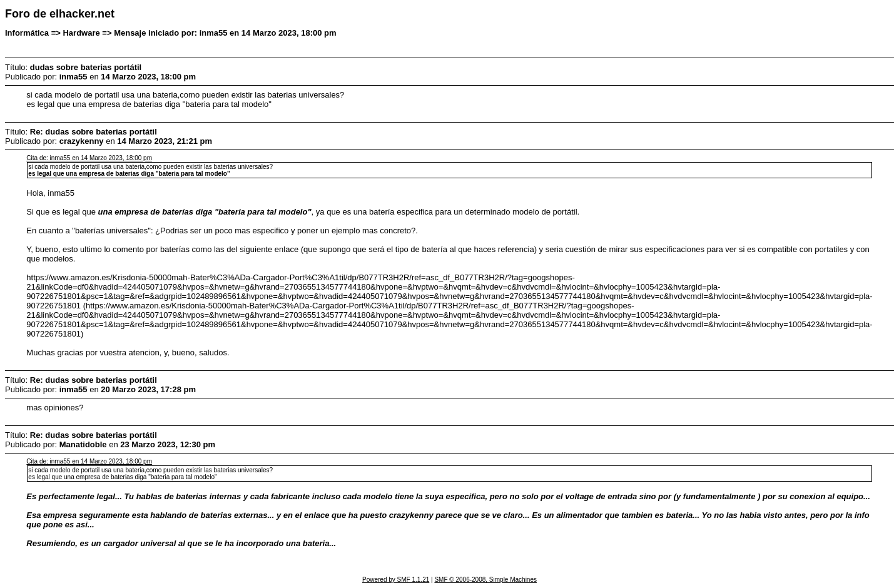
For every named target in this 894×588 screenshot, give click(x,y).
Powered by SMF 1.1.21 (396, 580)
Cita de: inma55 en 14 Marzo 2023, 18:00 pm (89, 158)
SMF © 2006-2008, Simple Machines (485, 580)
